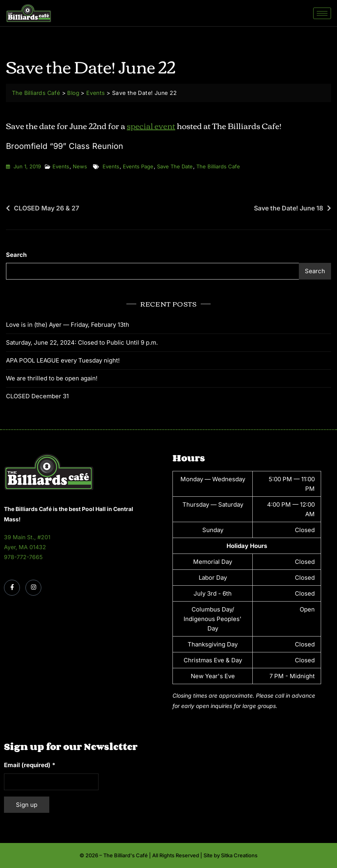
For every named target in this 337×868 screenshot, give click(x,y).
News (80, 166)
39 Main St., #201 (27, 537)
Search (16, 255)
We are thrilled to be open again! (52, 378)
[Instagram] (33, 588)
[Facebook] (12, 588)
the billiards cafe (218, 166)
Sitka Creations (239, 855)
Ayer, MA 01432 (25, 547)
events (111, 166)
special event (151, 125)
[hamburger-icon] (322, 13)
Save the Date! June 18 (289, 208)
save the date (175, 166)
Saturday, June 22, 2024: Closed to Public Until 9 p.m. (82, 342)
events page (138, 166)
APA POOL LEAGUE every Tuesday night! (63, 360)
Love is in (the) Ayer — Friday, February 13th (68, 325)
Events (61, 166)
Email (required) (30, 765)
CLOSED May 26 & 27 (46, 208)
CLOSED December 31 (37, 396)
